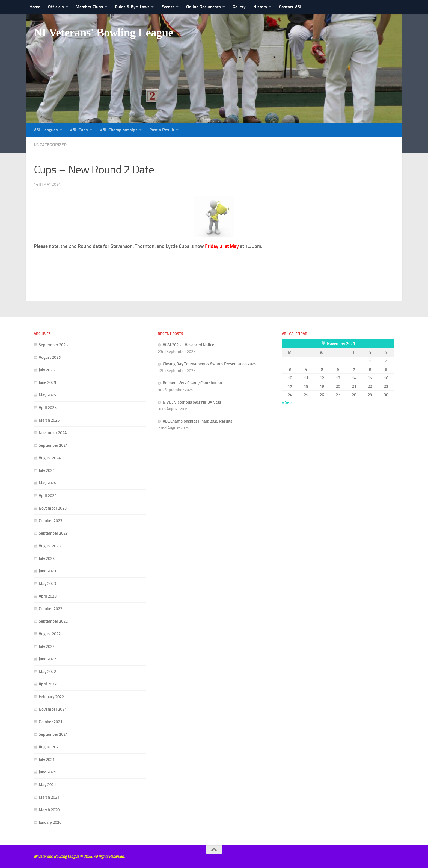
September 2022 (53, 621)
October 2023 (50, 521)
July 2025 (47, 370)
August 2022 (50, 634)
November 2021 (53, 709)
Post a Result (162, 130)
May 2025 (47, 395)
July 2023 (47, 558)
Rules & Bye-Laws (132, 7)
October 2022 (50, 609)
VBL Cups (79, 130)
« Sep (287, 402)
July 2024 (47, 470)
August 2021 (50, 747)
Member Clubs (89, 7)
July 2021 (47, 760)
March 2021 (49, 797)
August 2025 (50, 357)
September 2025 (53, 345)
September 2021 (53, 734)
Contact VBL (291, 7)
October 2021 (50, 722)
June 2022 (47, 659)
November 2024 (53, 433)
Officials (56, 7)
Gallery (239, 7)
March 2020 (49, 810)
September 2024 (53, 445)
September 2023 (53, 533)
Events (168, 7)
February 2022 (51, 697)
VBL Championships (119, 130)
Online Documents (203, 7)
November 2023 (53, 508)
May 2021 (47, 785)
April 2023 (48, 596)
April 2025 (48, 408)
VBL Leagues (46, 130)
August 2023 (50, 546)
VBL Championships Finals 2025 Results (197, 421)
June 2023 (47, 571)
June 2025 (47, 382)
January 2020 (50, 822)
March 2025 (49, 420)
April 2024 (48, 496)
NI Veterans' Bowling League (103, 33)
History (260, 7)
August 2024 (50, 458)
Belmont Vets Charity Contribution (192, 383)
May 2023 (47, 584)
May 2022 (47, 672)
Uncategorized (50, 145)
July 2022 (47, 646)
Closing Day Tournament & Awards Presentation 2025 (209, 364)
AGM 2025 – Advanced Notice (188, 345)
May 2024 (47, 483)
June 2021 (47, 772)
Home (35, 7)
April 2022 (48, 684)
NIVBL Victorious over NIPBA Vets (192, 402)
